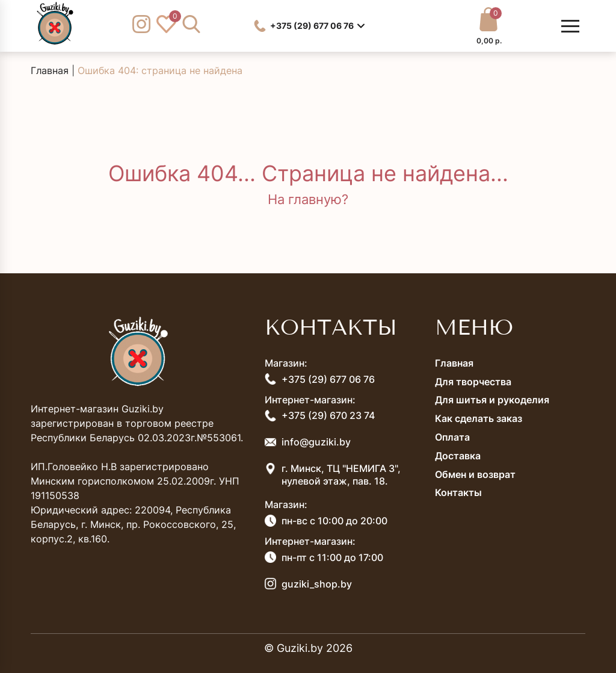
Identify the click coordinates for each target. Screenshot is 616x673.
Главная (50, 70)
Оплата (452, 437)
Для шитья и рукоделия (492, 400)
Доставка (458, 456)
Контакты (458, 492)
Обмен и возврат (475, 474)
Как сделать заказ (479, 418)
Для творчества (473, 382)
